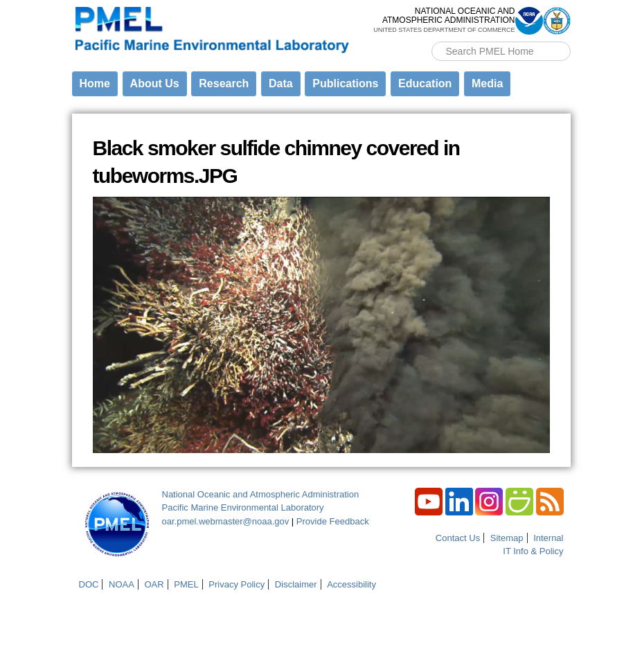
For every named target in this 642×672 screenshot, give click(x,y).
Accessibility (351, 584)
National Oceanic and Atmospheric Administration (261, 494)
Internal (548, 538)
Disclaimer (296, 584)
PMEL (186, 584)
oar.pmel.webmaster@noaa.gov (226, 521)
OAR (154, 584)
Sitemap (507, 538)
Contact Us (458, 538)
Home (95, 83)
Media (487, 83)
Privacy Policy (237, 584)
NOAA (122, 584)
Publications (345, 83)
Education (425, 83)
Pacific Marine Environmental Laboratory (243, 507)
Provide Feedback (333, 521)
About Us (155, 83)
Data (281, 83)
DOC (89, 584)
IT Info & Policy (533, 551)
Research (224, 83)
